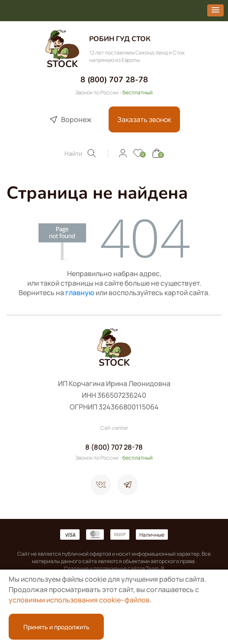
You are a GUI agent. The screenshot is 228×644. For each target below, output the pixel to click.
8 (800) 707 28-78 (114, 80)
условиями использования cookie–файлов (79, 600)
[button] (215, 10)
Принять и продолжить (56, 627)
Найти (81, 153)
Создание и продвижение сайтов (104, 568)
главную (80, 293)
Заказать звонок (144, 119)
